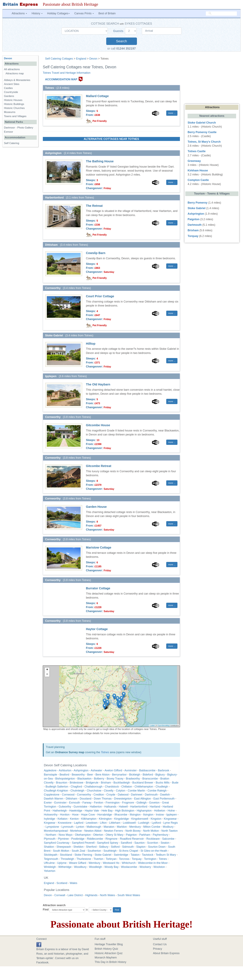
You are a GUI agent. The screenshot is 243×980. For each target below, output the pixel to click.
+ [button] (47, 670)
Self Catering (12, 143)
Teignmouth (51, 859)
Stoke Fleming (83, 855)
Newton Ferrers (113, 831)
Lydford (156, 823)
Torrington (150, 859)
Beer (90, 775)
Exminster (60, 803)
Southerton (94, 851)
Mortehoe (76, 831)
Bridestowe (77, 783)
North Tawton (169, 831)
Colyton (121, 791)
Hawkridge (76, 811)
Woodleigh (96, 867)
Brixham (106, 783)
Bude (175, 783)
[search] (221, 13)
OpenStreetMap (164, 726)
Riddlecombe (95, 839)
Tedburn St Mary (166, 855)
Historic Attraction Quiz (109, 953)
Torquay (137, 859)
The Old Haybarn (98, 384)
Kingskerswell (140, 819)
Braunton (62, 783)
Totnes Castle (197, 151)
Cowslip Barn (96, 253)
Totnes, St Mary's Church (204, 142)
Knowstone (65, 823)
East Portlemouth (164, 799)
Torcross (124, 859)
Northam (51, 835)
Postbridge (78, 839)
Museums (10, 112)
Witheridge (65, 867)
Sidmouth (128, 847)
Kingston (156, 819)
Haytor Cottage (97, 629)
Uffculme (49, 863)
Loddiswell (129, 823)
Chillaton (127, 787)
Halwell (123, 807)
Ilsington (148, 815)
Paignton (131, 835)
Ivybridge (50, 819)
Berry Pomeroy (197, 203)
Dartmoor (9, 128)
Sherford (91, 847)
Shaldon (49, 847)
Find (46, 910)
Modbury (168, 827)
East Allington (143, 799)
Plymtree (63, 839)
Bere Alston (103, 775)
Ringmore (111, 839)
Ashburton (65, 770)
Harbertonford (139, 807)
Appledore (50, 770)
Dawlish (165, 795)
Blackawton (84, 779)
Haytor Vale (92, 811)
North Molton (151, 831)
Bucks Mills (163, 783)
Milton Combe (152, 827)
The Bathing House (100, 161)
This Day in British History (111, 962)
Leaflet (152, 726)
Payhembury (160, 835)
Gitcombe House (98, 425)
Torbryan (111, 859)
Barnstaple (51, 775)
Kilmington (105, 819)
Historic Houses (13, 100)
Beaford (64, 775)
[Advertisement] (20, 197)
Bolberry (99, 779)
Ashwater (96, 770)
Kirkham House (198, 170)
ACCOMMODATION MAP (61, 79)
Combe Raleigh (157, 791)
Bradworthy (133, 779)
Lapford (79, 823)
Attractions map (15, 73)
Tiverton (98, 859)
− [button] (47, 674)
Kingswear (170, 819)
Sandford (126, 843)
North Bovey (133, 831)
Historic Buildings (14, 104)
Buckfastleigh (122, 783)
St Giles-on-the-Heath (154, 851)
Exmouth (75, 803)
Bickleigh (135, 775)
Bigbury (160, 775)
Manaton (109, 827)
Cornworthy (84, 795)
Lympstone (52, 827)
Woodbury (80, 867)
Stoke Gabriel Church (202, 123)
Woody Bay (111, 867)
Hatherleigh (60, 811)
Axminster (131, 770)
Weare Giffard (78, 863)
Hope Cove (88, 815)
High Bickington (125, 811)
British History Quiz (106, 949)
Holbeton (160, 811)
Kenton (74, 819)
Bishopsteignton (65, 779)
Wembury (94, 863)
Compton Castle (198, 180)
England (81, 59)
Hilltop (91, 344)
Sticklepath (51, 855)
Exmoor (9, 132)
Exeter (48, 803)
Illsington (135, 815)
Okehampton (83, 835)
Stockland (66, 855)
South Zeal (78, 851)
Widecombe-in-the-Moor (153, 863)
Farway (87, 803)
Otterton (98, 835)
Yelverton (50, 871)
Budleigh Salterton (57, 787)
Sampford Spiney (108, 843)
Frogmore (128, 803)
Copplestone (52, 795)
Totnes (105, 752)
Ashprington (81, 770)
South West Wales (129, 895)
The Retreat (94, 206)
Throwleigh (67, 859)
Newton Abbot (93, 831)
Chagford (76, 787)
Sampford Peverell (83, 843)
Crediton (99, 795)
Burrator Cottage (98, 588)
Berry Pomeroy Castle (202, 132)
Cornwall (60, 895)
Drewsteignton (123, 799)
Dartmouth (151, 795)
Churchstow (94, 791)
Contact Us (160, 944)
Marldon (122, 827)
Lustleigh (144, 823)
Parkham (145, 835)
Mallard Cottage (97, 96)
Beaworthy (78, 775)
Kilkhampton (89, 819)
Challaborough (93, 787)
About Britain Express (166, 953)
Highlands (91, 895)
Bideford (148, 775)
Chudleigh (162, 787)
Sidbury (104, 847)
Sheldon (78, 847)
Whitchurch (129, 863)
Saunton (139, 843)
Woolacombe (129, 867)
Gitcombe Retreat (99, 466)
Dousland (86, 799)
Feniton (99, 803)
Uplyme (62, 863)
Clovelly (109, 791)
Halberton (96, 807)
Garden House (96, 507)
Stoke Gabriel (103, 855)
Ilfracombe (121, 815)
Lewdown (92, 823)
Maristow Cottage (99, 547)
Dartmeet (137, 795)
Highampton (144, 811)
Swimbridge (121, 855)
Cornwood (68, 795)
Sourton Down (157, 847)
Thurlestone (84, 859)
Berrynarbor (119, 775)
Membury (135, 827)
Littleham (115, 823)
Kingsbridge (121, 819)
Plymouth (50, 839)
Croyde (111, 795)
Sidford (115, 847)
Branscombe (150, 779)
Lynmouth (67, 827)
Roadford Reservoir (132, 839)
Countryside (11, 92)
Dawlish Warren (54, 799)
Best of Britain (107, 13)
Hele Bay (107, 811)
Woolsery (145, 867)
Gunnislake (80, 807)
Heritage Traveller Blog (109, 944)
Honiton (65, 815)
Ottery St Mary (115, 835)
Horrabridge (105, 815)
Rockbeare (153, 839)
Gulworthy (65, 807)
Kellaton (63, 819)
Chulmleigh (77, 791)
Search (121, 41)
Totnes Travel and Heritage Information (67, 73)
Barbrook (164, 770)
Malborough (94, 827)
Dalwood (123, 795)
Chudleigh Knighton (56, 791)
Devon (93, 59)
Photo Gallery (25, 128)
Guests (119, 31)
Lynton (80, 827)
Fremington (113, 803)
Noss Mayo (66, 835)
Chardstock (112, 787)
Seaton (165, 843)
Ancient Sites (12, 84)
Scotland (62, 883)
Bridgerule (92, 783)
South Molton (61, 851)
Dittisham (71, 799)
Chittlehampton (144, 787)
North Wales (107, 895)
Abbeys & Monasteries (17, 80)
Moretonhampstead (56, 831)
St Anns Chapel (128, 851)
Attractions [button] (19, 13)
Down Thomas (103, 799)
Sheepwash (64, 847)
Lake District (75, 895)
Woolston (159, 867)
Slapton (141, 847)
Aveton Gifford (113, 770)
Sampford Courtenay (57, 843)
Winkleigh (50, 867)
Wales (73, 883)
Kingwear (50, 823)
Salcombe (168, 839)
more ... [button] (172, 113)
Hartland (155, 807)
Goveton (154, 803)
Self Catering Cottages (59, 59)
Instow (160, 815)
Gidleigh (142, 803)
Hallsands (110, 807)
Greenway (194, 161)
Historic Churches (14, 108)
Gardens (9, 96)
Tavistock (148, 855)
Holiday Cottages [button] (58, 13)
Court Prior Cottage (100, 296)
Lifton (103, 823)
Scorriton (153, 843)
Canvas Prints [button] (84, 13)
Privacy (158, 949)
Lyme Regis (171, 823)
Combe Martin (136, 791)
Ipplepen (172, 815)
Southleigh (110, 851)
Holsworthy (51, 815)
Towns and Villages (15, 116)
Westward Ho (111, 863)
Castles (8, 88)
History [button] (37, 13)
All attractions (12, 69)
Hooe (75, 815)
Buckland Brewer (143, 783)
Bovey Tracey (115, 779)
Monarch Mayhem (106, 958)
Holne (171, 811)
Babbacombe (147, 770)
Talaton (135, 855)
